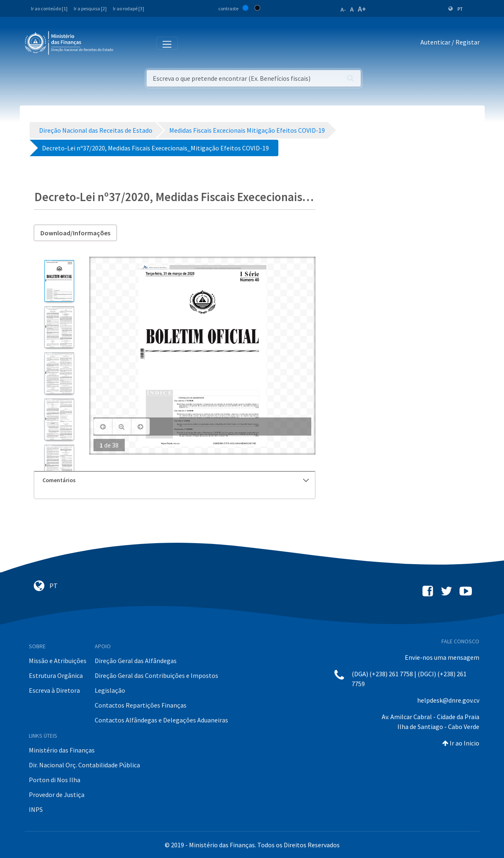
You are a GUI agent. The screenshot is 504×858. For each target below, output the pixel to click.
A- (343, 9)
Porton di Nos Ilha (55, 780)
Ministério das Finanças (62, 750)
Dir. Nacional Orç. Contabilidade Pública (84, 765)
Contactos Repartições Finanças (141, 705)
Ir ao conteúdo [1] (49, 8)
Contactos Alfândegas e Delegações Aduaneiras (161, 720)
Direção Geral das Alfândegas (136, 661)
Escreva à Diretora (54, 690)
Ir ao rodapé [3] (128, 8)
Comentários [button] (176, 480)
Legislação (110, 690)
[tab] (175, 480)
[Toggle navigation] (126, 43)
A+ (362, 9)
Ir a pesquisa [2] (90, 8)
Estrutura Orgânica (56, 675)
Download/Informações (75, 233)
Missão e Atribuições (58, 661)
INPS (36, 809)
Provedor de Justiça (57, 795)
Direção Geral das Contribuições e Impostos (156, 675)
